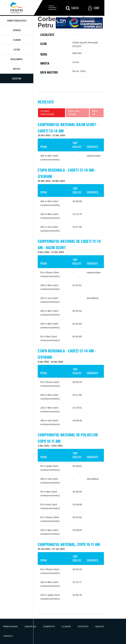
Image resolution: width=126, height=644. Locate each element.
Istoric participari (47, 113)
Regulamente (17, 59)
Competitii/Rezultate (17, 20)
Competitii (49, 627)
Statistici (83, 627)
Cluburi (17, 40)
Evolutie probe (74, 113)
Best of (95, 113)
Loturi (17, 49)
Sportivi (17, 30)
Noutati (17, 69)
